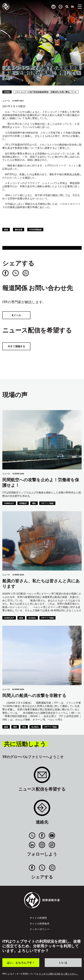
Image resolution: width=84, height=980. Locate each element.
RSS (52, 845)
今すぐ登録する (16, 346)
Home (7, 92)
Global (32, 618)
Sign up (42, 776)
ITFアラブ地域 (47, 503)
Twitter (32, 836)
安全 (24, 727)
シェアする (18, 263)
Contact (42, 809)
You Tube (52, 836)
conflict (9, 503)
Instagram (42, 845)
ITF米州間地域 (35, 229)
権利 (34, 503)
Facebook (42, 836)
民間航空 (23, 503)
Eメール (16, 315)
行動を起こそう (72, 7)
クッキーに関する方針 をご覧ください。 (59, 974)
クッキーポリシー (40, 929)
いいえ (63, 963)
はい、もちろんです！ (21, 963)
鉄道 (6, 229)
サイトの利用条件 (40, 923)
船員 (21, 618)
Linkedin (32, 845)
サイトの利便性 (38, 918)
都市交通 (19, 229)
